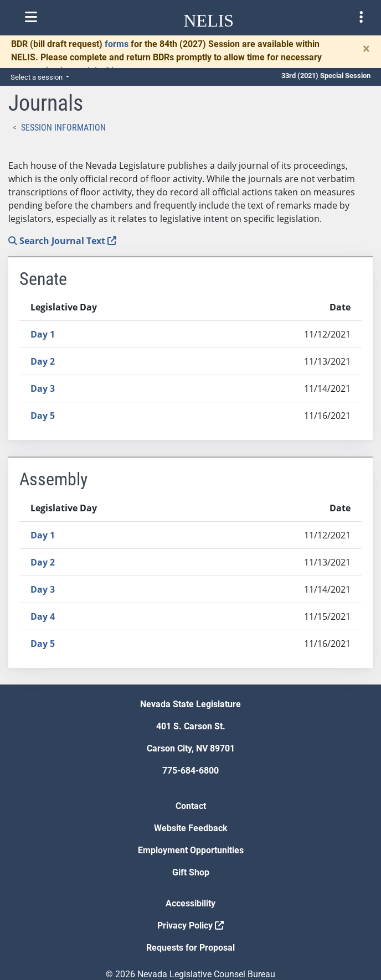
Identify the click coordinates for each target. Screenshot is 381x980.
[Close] (366, 49)
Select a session (37, 77)
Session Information (63, 128)
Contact (191, 806)
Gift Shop (191, 872)
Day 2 (43, 361)
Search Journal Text (62, 241)
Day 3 (43, 388)
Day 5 (43, 416)
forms (117, 44)
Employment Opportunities (191, 850)
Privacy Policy (190, 925)
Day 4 (43, 616)
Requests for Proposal (190, 948)
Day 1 (43, 334)
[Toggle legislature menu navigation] (361, 17)
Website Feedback (191, 828)
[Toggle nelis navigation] (31, 17)
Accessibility (190, 903)
